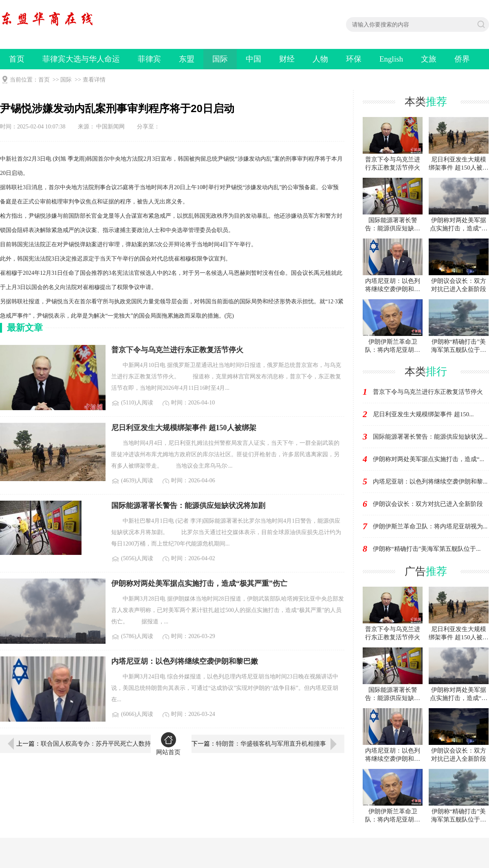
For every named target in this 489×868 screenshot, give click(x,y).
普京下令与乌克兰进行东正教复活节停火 (428, 392)
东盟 (187, 59)
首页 (17, 59)
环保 (354, 59)
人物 (320, 59)
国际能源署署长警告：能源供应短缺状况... (430, 437)
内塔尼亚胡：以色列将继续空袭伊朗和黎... (430, 481)
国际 (220, 59)
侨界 (462, 59)
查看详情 (94, 80)
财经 (287, 59)
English (391, 59)
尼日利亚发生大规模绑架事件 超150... (423, 414)
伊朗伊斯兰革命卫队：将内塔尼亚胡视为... (430, 526)
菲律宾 (149, 59)
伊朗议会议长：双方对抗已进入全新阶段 (428, 504)
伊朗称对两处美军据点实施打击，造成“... (428, 459)
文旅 (429, 59)
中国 (253, 59)
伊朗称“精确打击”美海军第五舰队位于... (427, 549)
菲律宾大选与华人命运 (81, 59)
